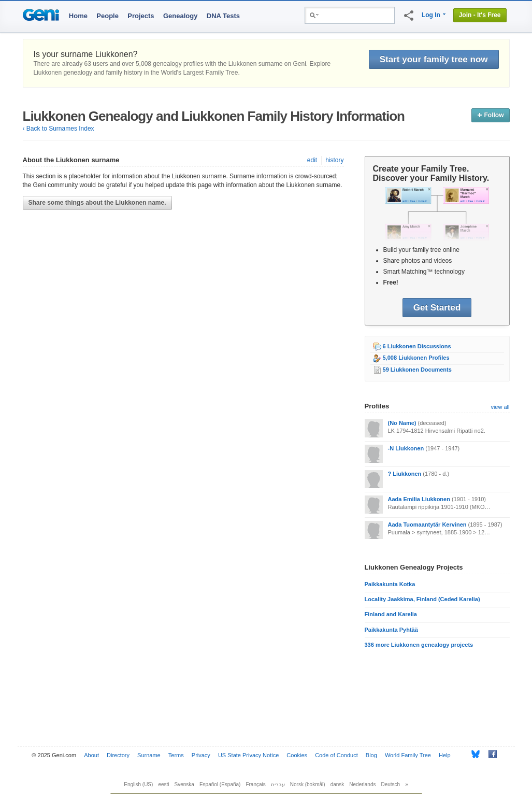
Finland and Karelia (391, 614)
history (334, 160)
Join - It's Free (480, 15)
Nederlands (362, 784)
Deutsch (391, 784)
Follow (490, 115)
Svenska (184, 784)
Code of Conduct (336, 755)
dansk (337, 784)
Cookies (297, 755)
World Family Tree (408, 755)
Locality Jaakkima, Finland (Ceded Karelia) (422, 599)
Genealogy (180, 16)
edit (312, 160)
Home (78, 16)
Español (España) (220, 784)
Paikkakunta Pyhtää (391, 630)
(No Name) (402, 423)
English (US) (138, 784)
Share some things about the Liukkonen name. (97, 203)
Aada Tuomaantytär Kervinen (427, 524)
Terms (176, 755)
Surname (149, 755)
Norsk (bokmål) (308, 784)
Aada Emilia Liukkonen (419, 499)
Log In (431, 15)
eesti (163, 784)
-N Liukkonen (406, 448)
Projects (141, 16)
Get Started (437, 308)
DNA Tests (223, 16)
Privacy (201, 755)
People (107, 16)
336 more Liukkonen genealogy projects (419, 645)
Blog (371, 755)
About (91, 755)
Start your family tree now (434, 59)
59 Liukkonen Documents (417, 370)
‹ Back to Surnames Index (59, 129)
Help (445, 755)
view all (500, 407)
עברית (278, 784)
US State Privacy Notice (248, 755)
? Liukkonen (405, 474)
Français (255, 784)
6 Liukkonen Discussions (417, 346)
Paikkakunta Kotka (390, 584)
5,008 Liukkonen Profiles (416, 358)
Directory (118, 755)
